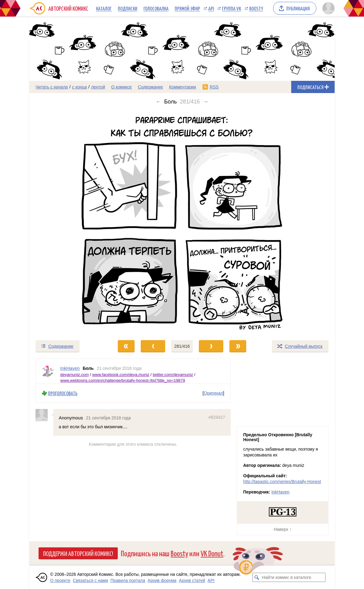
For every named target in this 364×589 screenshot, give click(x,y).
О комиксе (121, 87)
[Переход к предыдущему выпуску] (68, 222)
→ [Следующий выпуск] (206, 102)
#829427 (217, 417)
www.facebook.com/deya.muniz (121, 374)
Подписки (128, 8)
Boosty (256, 8)
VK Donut (212, 553)
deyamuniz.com (74, 374)
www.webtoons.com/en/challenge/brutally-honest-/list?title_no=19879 (123, 380)
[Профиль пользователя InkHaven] (48, 371)
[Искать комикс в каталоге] (257, 577)
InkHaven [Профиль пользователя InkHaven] (70, 368)
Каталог (104, 8)
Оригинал (213, 393)
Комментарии (183, 87)
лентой (98, 87)
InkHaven (280, 492)
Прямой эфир (187, 8)
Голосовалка (156, 8)
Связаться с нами (90, 580)
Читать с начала (52, 87)
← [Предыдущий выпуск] (158, 102)
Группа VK (232, 8)
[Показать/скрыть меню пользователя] (327, 8)
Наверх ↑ (283, 529)
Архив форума (162, 580)
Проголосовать (63, 393)
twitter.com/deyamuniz (173, 374)
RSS (214, 87)
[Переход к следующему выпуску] (182, 222)
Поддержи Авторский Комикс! (78, 553)
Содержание (150, 87)
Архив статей (192, 580)
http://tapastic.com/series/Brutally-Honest (282, 482)
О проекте (60, 580)
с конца (80, 87)
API (211, 8)
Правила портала (128, 580)
